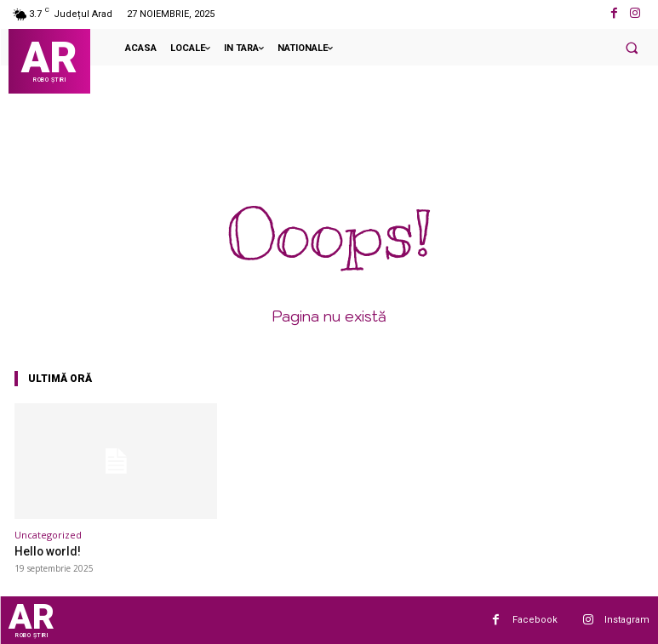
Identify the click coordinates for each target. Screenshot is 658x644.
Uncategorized (48, 535)
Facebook (535, 619)
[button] (632, 48)
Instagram (627, 619)
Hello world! (45, 551)
